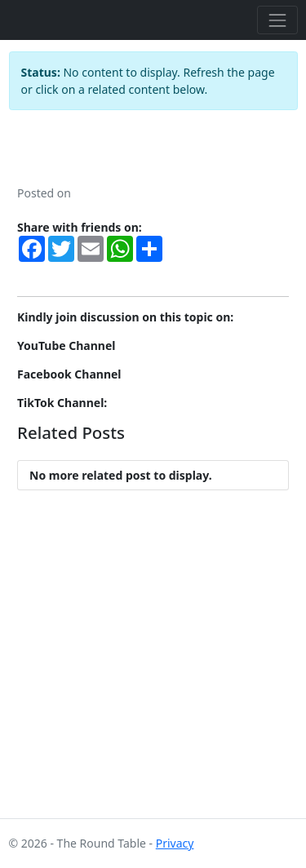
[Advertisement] (153, 666)
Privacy (175, 843)
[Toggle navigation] (277, 20)
